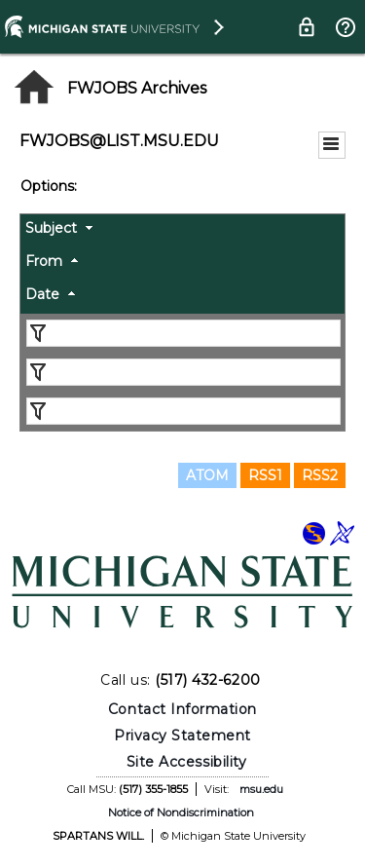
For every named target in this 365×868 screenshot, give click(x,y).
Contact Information (182, 709)
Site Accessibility (187, 762)
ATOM (207, 475)
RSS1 (265, 475)
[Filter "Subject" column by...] (183, 333)
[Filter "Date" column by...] (183, 411)
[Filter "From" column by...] (183, 372)
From (44, 261)
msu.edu (261, 789)
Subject (51, 228)
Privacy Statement (182, 736)
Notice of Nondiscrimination (181, 812)
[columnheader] (182, 231)
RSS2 (320, 475)
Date (42, 294)
